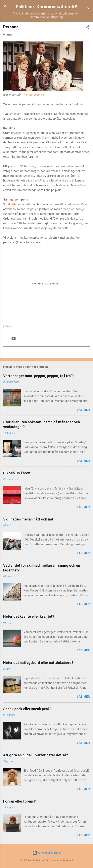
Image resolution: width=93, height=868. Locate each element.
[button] (87, 28)
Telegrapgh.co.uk (33, 95)
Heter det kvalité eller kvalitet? (29, 616)
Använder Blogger (47, 853)
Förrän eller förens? (19, 801)
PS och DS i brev (17, 473)
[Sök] (87, 8)
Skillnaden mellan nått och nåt (28, 519)
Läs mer (83, 410)
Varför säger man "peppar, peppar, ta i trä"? (38, 376)
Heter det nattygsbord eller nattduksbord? (38, 663)
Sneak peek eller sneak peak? (27, 709)
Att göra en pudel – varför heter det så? (36, 755)
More (8, 326)
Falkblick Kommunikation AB (47, 7)
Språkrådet (10, 204)
